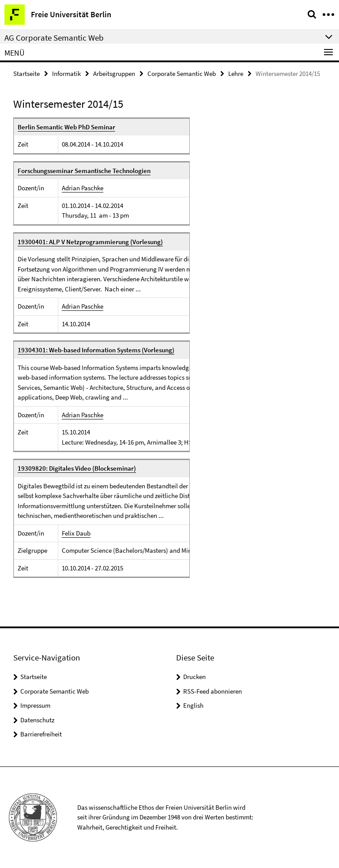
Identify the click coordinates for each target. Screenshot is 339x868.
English (193, 705)
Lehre (236, 74)
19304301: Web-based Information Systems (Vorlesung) (96, 350)
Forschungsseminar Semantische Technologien (84, 171)
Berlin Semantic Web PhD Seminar (66, 127)
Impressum (35, 705)
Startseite (26, 74)
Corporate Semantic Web (182, 74)
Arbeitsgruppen (114, 74)
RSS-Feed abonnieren (213, 691)
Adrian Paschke (83, 188)
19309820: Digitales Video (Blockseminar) (77, 468)
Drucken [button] (194, 677)
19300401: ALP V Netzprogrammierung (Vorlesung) (90, 242)
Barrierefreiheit (41, 734)
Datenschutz (37, 720)
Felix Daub (76, 533)
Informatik (66, 74)
